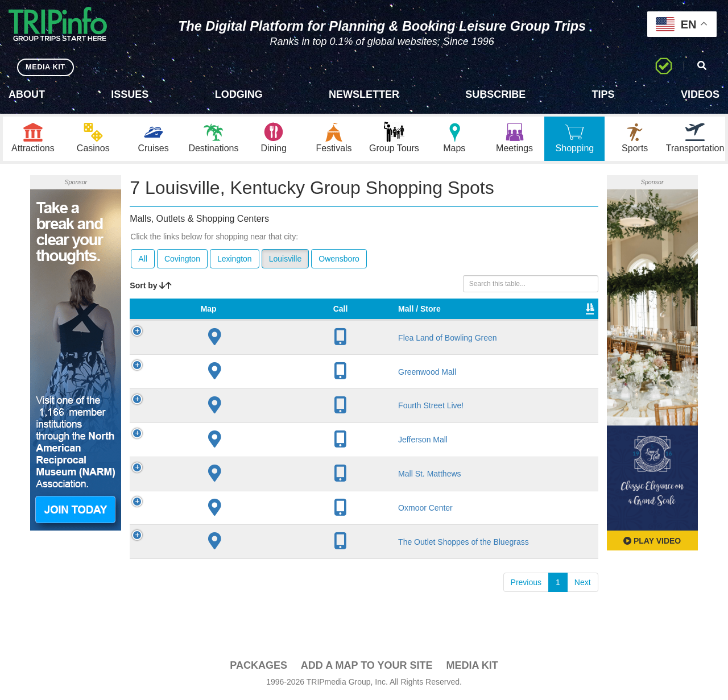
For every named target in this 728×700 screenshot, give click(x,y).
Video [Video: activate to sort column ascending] (528, 322)
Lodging (239, 94)
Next (583, 605)
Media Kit (472, 667)
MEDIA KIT (46, 67)
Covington (182, 260)
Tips (603, 94)
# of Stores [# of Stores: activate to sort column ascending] (332, 316)
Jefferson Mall (228, 453)
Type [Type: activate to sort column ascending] (435, 322)
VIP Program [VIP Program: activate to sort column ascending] (385, 316)
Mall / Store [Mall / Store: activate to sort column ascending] (213, 316)
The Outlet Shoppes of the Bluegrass (227, 560)
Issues (130, 94)
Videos (700, 94)
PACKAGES (258, 667)
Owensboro (339, 260)
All (143, 260)
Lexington (235, 260)
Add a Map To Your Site (367, 667)
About (27, 94)
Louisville (286, 260)
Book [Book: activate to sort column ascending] (571, 322)
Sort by (151, 287)
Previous (526, 605)
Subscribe (495, 94)
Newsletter (364, 94)
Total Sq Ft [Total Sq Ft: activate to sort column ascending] (480, 316)
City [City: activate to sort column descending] (272, 322)
